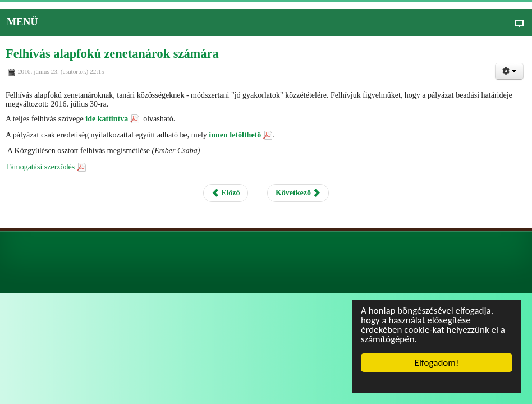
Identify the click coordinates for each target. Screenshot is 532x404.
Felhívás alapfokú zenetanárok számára (112, 54)
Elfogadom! (437, 363)
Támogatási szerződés (40, 167)
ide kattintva (107, 119)
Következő (298, 193)
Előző (226, 193)
